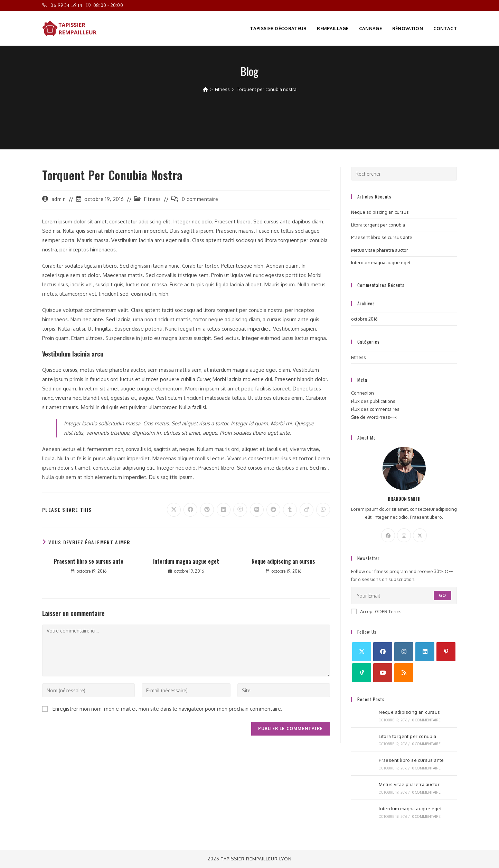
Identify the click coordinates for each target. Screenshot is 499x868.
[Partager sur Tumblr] (290, 510)
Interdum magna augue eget (186, 561)
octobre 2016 (364, 319)
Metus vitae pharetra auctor (380, 250)
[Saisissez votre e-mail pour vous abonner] (404, 595)
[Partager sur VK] (257, 510)
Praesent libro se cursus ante (89, 561)
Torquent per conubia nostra (267, 89)
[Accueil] (205, 89)
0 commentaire (200, 199)
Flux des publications (373, 401)
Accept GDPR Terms (376, 611)
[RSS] (404, 673)
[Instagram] (404, 535)
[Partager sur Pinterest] (207, 510)
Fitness (153, 199)
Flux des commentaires (375, 409)
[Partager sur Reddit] (273, 510)
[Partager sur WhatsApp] (323, 510)
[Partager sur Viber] (240, 510)
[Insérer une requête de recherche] (404, 174)
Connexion (363, 393)
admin (59, 199)
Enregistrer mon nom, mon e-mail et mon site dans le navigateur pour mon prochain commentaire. (167, 709)
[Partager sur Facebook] (190, 510)
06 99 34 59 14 (67, 5)
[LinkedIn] (425, 652)
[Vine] (362, 673)
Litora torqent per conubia (378, 225)
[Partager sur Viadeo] (307, 510)
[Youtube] (383, 673)
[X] (420, 535)
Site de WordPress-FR (374, 417)
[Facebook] (388, 535)
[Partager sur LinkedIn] (224, 510)
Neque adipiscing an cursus (283, 561)
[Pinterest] (446, 652)
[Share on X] (174, 510)
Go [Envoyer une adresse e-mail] (442, 595)
